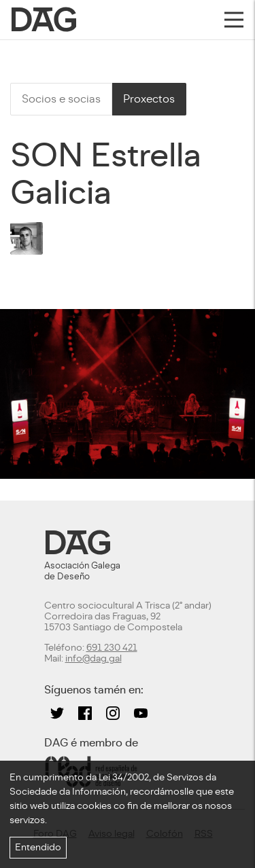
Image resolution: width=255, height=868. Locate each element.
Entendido (38, 847)
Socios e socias (61, 99)
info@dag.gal (93, 658)
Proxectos (149, 99)
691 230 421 (112, 648)
